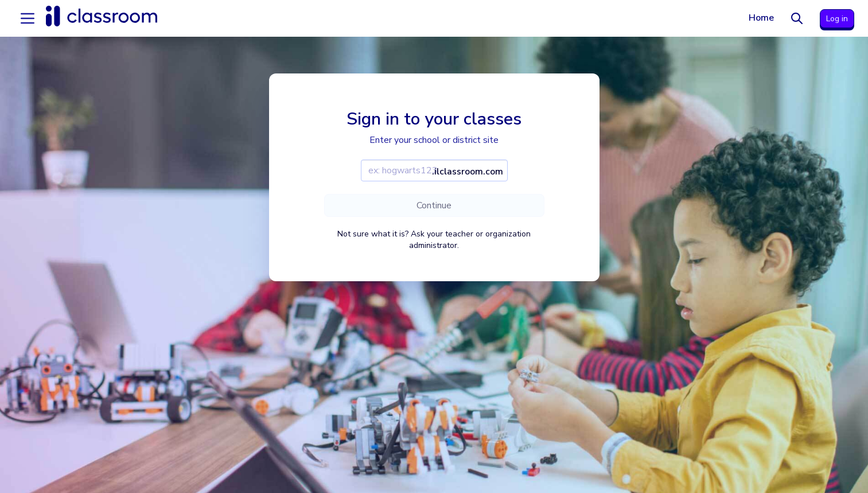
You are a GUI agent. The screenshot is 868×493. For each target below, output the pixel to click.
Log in (837, 19)
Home (761, 18)
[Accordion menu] (28, 18)
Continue (434, 205)
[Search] (797, 18)
